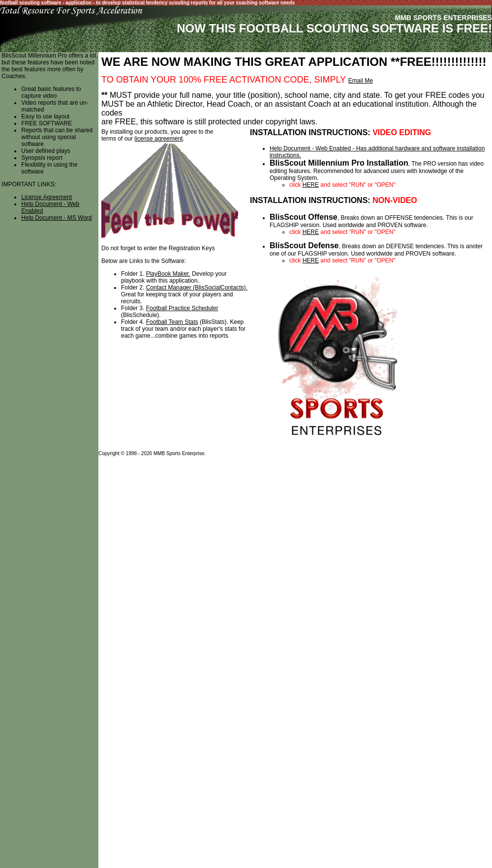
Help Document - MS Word (56, 218)
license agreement (158, 139)
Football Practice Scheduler (182, 308)
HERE (311, 185)
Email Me (361, 81)
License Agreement (46, 197)
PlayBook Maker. (168, 274)
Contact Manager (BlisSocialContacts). (197, 288)
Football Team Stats (172, 322)
